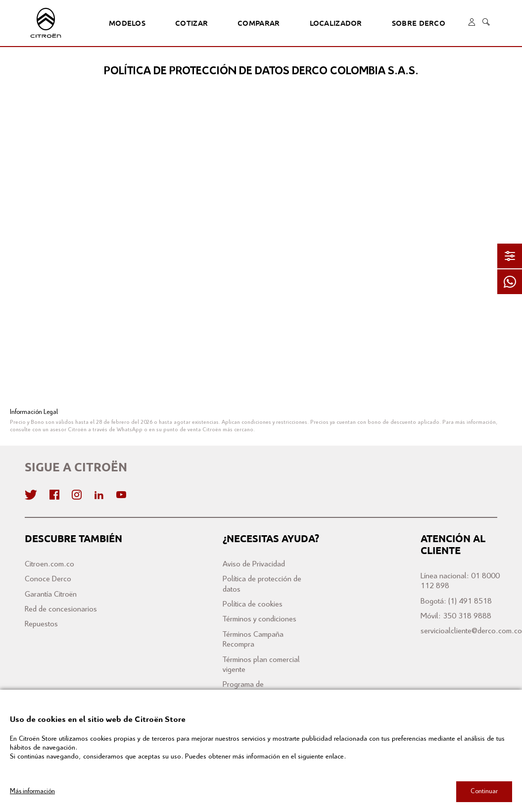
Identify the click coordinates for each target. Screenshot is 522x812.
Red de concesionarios (61, 609)
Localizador (327, 23)
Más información (32, 791)
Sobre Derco (406, 23)
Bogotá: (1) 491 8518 (456, 601)
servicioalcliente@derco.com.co (471, 631)
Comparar (253, 23)
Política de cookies (253, 604)
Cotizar (189, 23)
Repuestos (41, 624)
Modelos (126, 23)
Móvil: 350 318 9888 (456, 616)
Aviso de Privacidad (254, 564)
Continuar (484, 791)
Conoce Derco (48, 579)
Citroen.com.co (49, 564)
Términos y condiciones (260, 619)
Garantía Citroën (51, 594)
